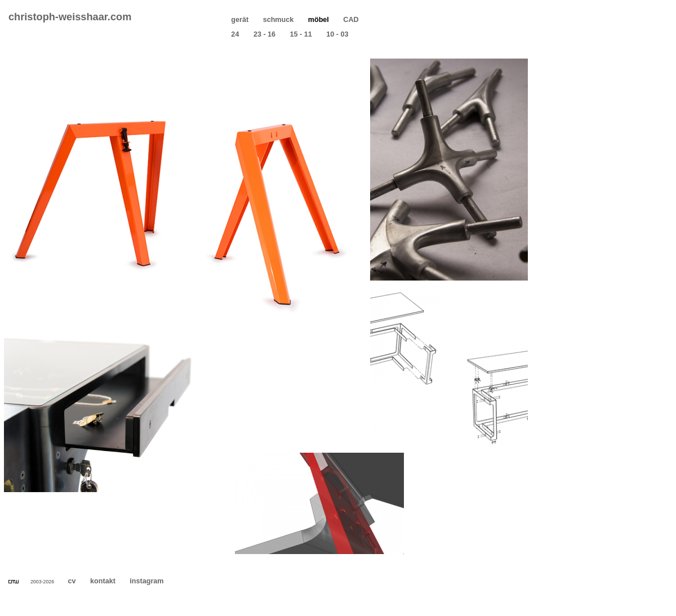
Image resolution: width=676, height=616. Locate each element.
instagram (147, 581)
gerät (240, 20)
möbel (318, 20)
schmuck (278, 20)
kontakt (103, 581)
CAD (351, 20)
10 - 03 (337, 34)
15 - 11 (301, 34)
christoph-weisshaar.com (70, 17)
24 (235, 34)
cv (72, 581)
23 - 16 (264, 34)
